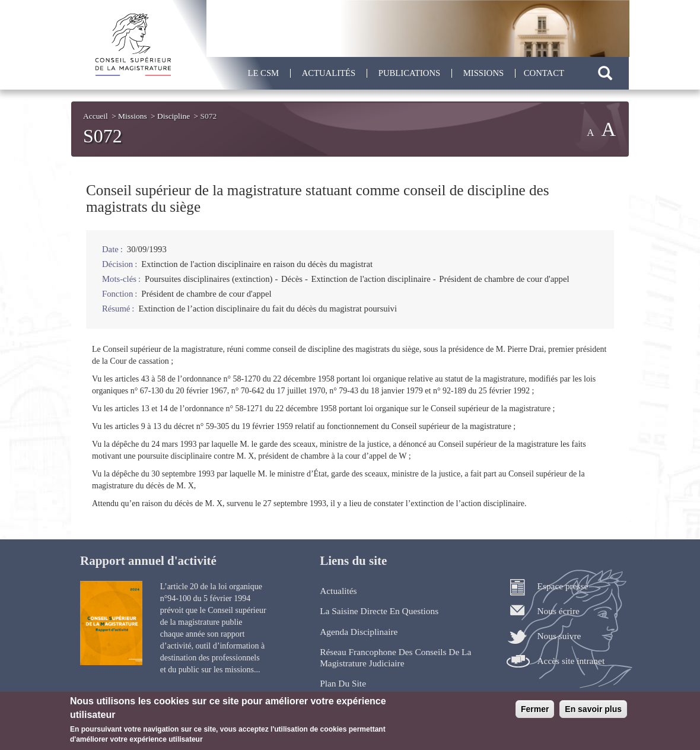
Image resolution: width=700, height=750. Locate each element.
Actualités (329, 73)
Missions (484, 73)
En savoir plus (593, 713)
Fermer (535, 713)
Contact (544, 73)
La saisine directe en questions (379, 611)
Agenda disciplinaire (359, 632)
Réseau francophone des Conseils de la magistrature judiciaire (395, 657)
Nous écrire (558, 611)
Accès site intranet (571, 661)
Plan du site (343, 683)
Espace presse (562, 586)
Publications (409, 73)
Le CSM (264, 73)
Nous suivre (559, 636)
